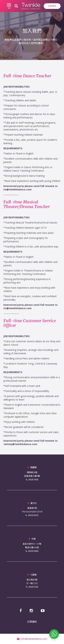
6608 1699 (33, 480)
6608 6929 (33, 515)
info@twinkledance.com (32, 639)
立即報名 (52, 6)
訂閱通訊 (32, 622)
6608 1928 (33, 587)
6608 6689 (33, 551)
